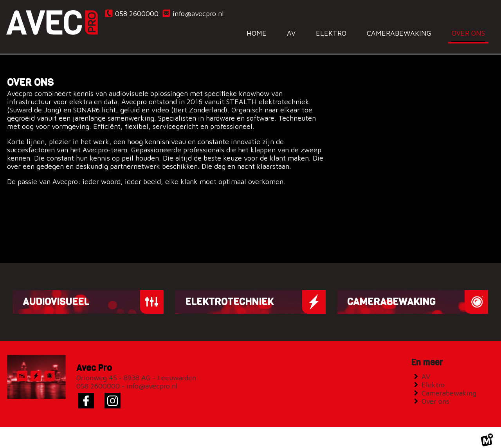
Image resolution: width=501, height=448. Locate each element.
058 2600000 (131, 13)
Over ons (437, 394)
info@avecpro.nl (193, 13)
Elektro (435, 378)
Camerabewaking (451, 386)
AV (428, 369)
